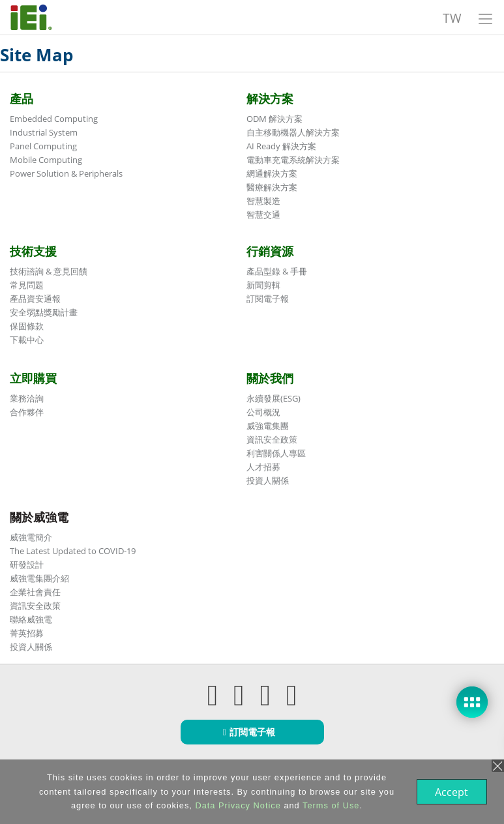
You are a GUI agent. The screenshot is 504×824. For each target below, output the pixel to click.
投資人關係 (268, 480)
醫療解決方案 (272, 187)
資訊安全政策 (272, 439)
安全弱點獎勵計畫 (44, 312)
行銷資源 (270, 251)
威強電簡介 (31, 537)
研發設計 (27, 565)
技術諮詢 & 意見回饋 (49, 271)
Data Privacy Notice (236, 805)
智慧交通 (263, 214)
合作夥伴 (27, 412)
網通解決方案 (272, 173)
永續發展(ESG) (274, 398)
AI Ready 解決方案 (281, 146)
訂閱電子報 (268, 299)
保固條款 (27, 326)
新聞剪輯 (263, 285)
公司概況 (263, 412)
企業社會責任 (35, 592)
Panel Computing (43, 146)
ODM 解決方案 (274, 119)
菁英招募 (27, 633)
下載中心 (27, 340)
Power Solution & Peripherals (66, 173)
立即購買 (33, 378)
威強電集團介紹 (39, 578)
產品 (22, 98)
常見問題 (27, 285)
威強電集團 (268, 426)
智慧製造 (263, 201)
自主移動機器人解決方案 (293, 132)
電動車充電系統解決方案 (293, 160)
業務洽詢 (27, 398)
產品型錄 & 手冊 (277, 271)
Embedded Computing (54, 119)
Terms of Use (330, 805)
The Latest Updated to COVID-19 (73, 551)
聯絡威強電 (31, 619)
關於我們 (270, 378)
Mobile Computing (46, 160)
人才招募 (263, 467)
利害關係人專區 (276, 453)
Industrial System (44, 132)
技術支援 (33, 251)
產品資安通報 (35, 299)
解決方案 (270, 98)
